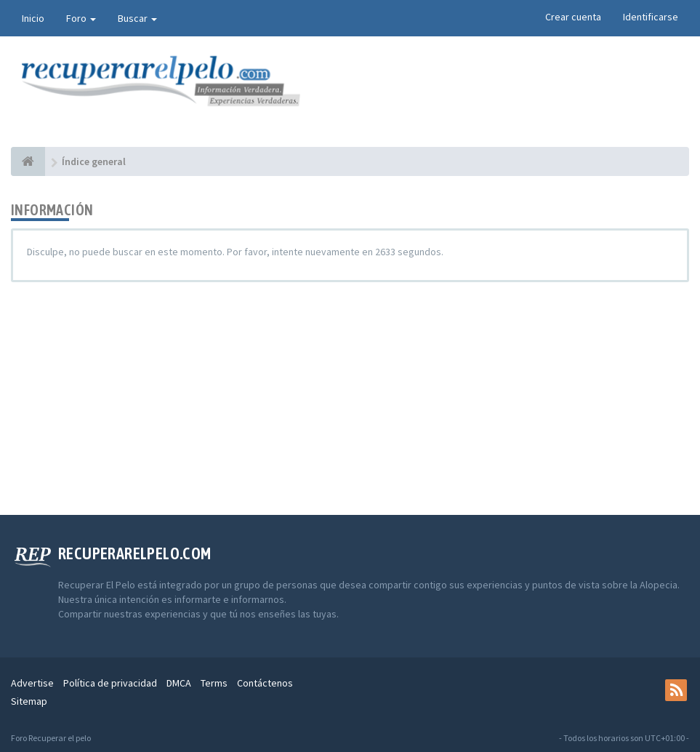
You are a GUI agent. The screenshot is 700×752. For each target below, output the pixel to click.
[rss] (676, 690)
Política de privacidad (110, 683)
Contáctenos (265, 683)
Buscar (137, 18)
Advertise (32, 683)
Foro (81, 18)
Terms (214, 683)
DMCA (179, 683)
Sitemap (29, 701)
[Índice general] (28, 161)
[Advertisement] (350, 399)
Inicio (33, 18)
